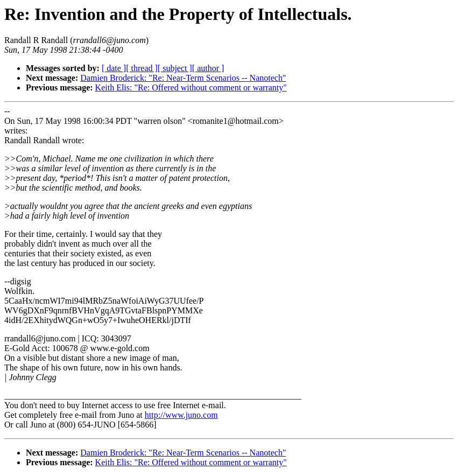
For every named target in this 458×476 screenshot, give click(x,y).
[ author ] (208, 68)
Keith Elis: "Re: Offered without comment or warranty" (191, 87)
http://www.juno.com (181, 415)
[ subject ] (175, 68)
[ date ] (114, 68)
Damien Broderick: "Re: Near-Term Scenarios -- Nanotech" (183, 78)
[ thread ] (142, 68)
